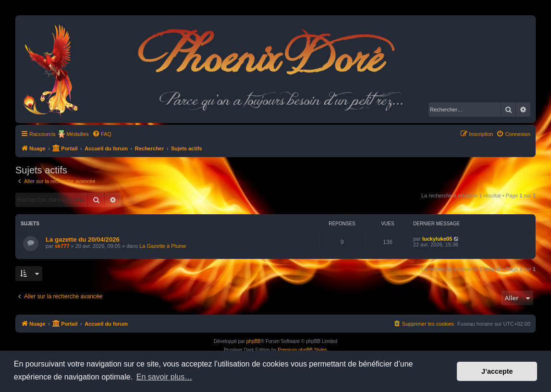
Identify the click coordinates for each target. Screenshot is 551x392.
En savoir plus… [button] (165, 377)
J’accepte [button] (497, 371)
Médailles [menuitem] (77, 134)
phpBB (254, 341)
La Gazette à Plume (163, 246)
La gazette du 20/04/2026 (83, 239)
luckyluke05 (437, 239)
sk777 (62, 246)
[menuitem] (102, 134)
